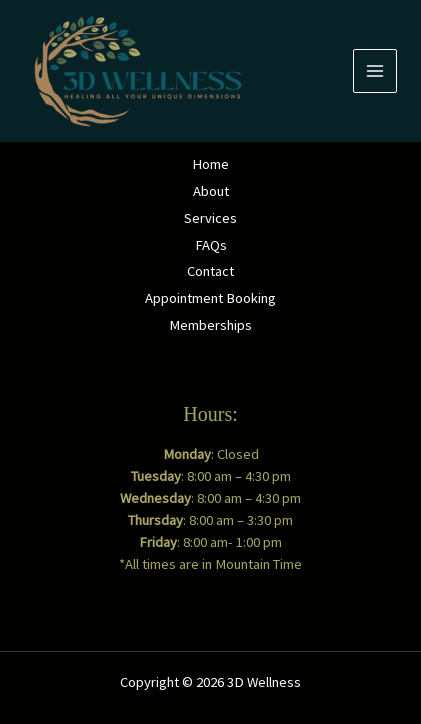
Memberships (210, 325)
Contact (210, 271)
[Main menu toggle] (375, 71)
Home (210, 164)
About (211, 191)
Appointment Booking (210, 298)
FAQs (211, 245)
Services (210, 218)
